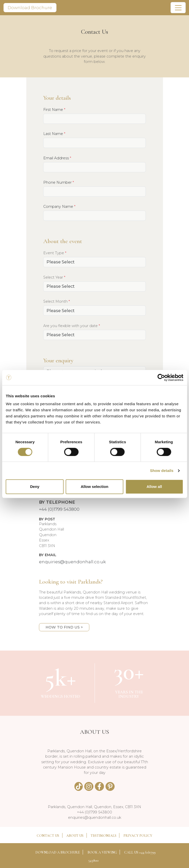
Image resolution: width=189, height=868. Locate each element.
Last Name (54, 134)
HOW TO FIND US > (64, 627)
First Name (54, 109)
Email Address (57, 158)
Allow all (154, 487)
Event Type (55, 253)
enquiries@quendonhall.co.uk (72, 562)
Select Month (57, 301)
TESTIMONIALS (103, 836)
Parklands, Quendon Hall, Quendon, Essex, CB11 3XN (94, 807)
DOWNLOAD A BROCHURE (58, 852)
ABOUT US (75, 836)
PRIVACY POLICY (138, 836)
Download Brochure (30, 8)
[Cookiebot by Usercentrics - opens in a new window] (161, 378)
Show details (162, 471)
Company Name (59, 206)
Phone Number (59, 182)
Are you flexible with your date (72, 326)
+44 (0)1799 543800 (59, 509)
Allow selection (94, 487)
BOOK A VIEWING (102, 852)
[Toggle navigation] (178, 7)
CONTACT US (48, 836)
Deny (35, 487)
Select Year (54, 277)
